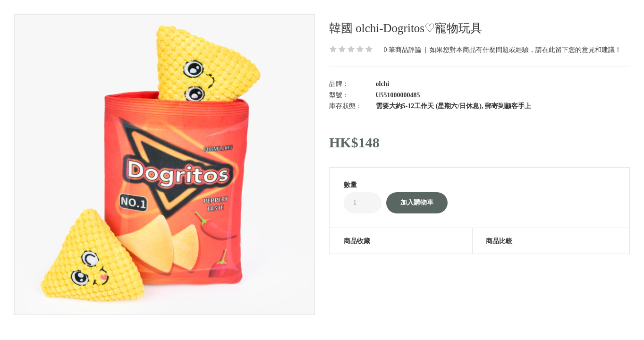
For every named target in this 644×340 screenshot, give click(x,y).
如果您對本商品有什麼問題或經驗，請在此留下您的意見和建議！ (525, 50)
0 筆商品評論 (403, 50)
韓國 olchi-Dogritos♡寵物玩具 (406, 28)
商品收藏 (357, 241)
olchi (383, 84)
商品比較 (499, 241)
